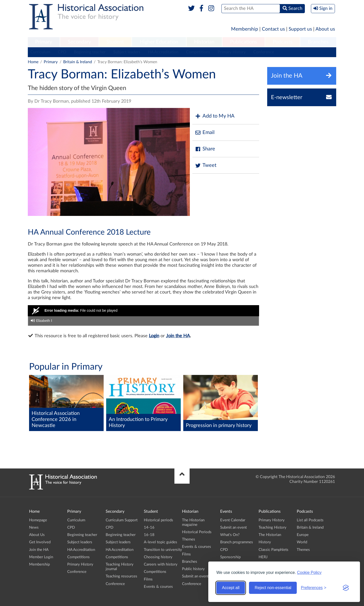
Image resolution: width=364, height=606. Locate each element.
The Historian (270, 535)
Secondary (79, 42)
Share (205, 149)
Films (148, 579)
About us (325, 29)
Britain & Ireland (78, 62)
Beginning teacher (90, 52)
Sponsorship (230, 557)
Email (205, 133)
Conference (264, 52)
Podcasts (283, 42)
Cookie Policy (309, 573)
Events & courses (158, 587)
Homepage (38, 520)
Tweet (206, 165)
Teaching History (272, 528)
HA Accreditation (163, 52)
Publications (244, 42)
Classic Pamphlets (274, 550)
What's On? (230, 535)
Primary (44, 42)
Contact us (273, 29)
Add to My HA (215, 116)
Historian (204, 42)
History (265, 542)
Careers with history (161, 564)
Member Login (41, 557)
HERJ (263, 557)
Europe (303, 535)
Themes (189, 539)
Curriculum (40, 52)
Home (33, 62)
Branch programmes (237, 542)
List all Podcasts (310, 520)
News (34, 528)
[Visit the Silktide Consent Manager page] (346, 588)
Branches (318, 42)
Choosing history (158, 557)
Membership (245, 29)
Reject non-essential (273, 588)
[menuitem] (44, 42)
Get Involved (40, 542)
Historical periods (158, 520)
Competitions (198, 52)
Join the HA (178, 336)
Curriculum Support (122, 520)
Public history (193, 569)
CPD (62, 52)
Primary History (232, 52)
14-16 (149, 528)
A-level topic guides (161, 542)
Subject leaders (127, 52)
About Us (37, 535)
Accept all (231, 588)
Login (154, 336)
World (302, 542)
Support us (300, 29)
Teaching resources (121, 576)
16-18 (149, 535)
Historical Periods (197, 532)
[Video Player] (143, 311)
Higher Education (159, 42)
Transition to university (163, 550)
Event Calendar (233, 520)
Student (115, 42)
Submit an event (195, 576)
